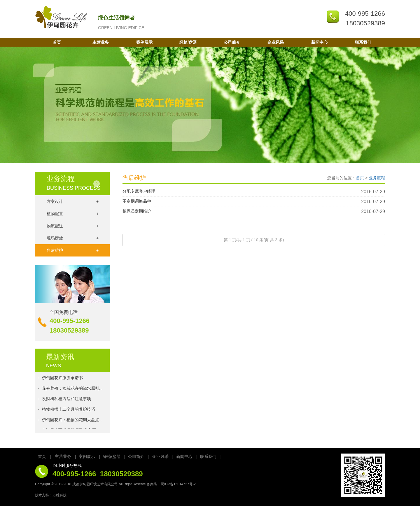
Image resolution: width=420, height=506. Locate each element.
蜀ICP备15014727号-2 (178, 484)
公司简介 (232, 42)
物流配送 (73, 226)
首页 (57, 42)
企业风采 (276, 42)
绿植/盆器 (188, 42)
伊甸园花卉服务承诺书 (62, 379)
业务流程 (377, 178)
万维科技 (60, 495)
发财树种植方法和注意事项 (66, 400)
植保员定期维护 (137, 211)
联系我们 (363, 42)
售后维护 (73, 250)
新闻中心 (319, 42)
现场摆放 (73, 238)
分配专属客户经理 (139, 191)
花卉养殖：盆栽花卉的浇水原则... (72, 389)
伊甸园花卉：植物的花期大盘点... (72, 421)
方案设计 (73, 201)
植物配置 (73, 214)
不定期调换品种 (137, 201)
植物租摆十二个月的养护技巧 (69, 410)
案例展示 (144, 42)
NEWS (54, 366)
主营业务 (101, 42)
